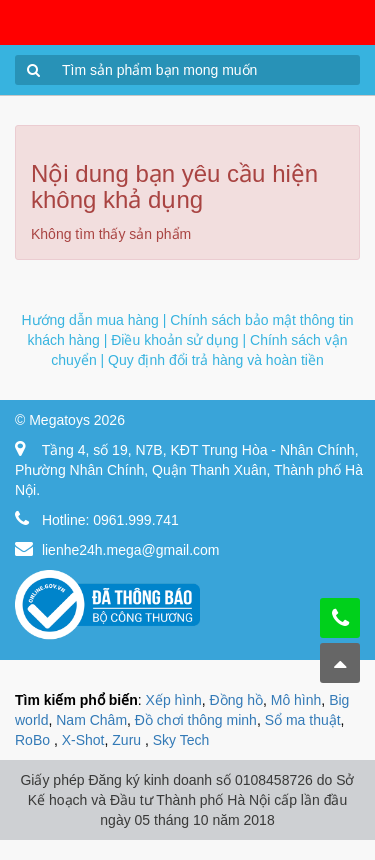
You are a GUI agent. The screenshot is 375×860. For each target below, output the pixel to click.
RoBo (34, 740)
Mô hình (296, 700)
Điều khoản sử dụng (174, 340)
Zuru (128, 740)
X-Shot (83, 740)
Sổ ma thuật (303, 720)
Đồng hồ (236, 700)
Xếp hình (174, 700)
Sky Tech (181, 740)
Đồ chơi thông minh (196, 720)
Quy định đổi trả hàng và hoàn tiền (216, 360)
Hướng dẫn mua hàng (89, 320)
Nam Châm (91, 720)
